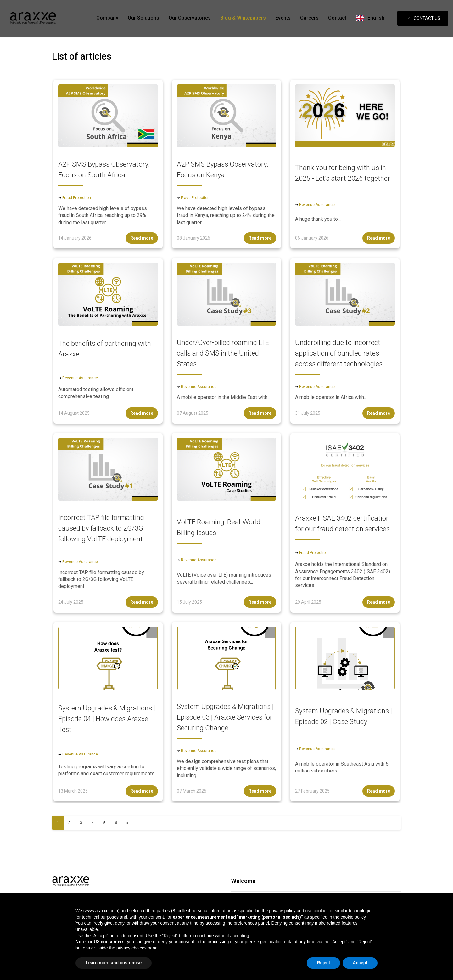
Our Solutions (143, 18)
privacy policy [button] (282, 911)
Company (107, 18)
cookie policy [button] (353, 917)
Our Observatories (190, 18)
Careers (309, 18)
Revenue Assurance (317, 205)
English (376, 18)
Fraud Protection (77, 198)
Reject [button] (323, 963)
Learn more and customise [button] (114, 963)
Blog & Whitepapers (243, 18)
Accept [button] (360, 963)
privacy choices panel (137, 948)
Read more (142, 238)
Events (283, 18)
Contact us (423, 18)
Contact (337, 18)
